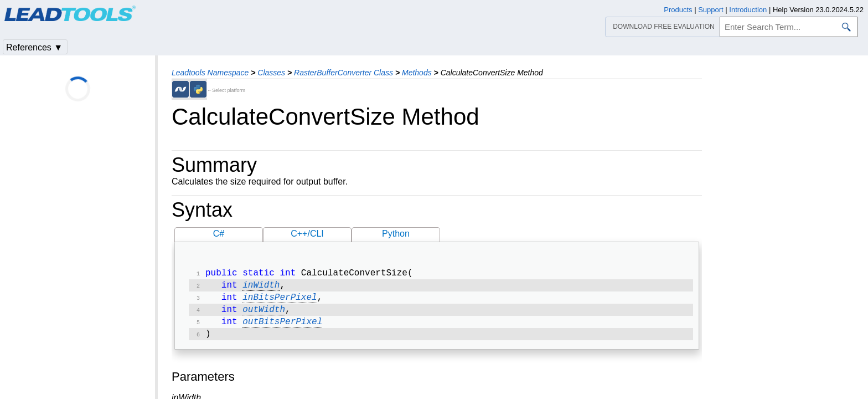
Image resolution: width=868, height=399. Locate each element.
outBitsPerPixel (282, 328)
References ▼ (34, 47)
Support (711, 10)
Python (396, 234)
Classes (271, 73)
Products (678, 10)
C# (219, 234)
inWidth (261, 288)
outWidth (264, 314)
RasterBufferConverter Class (343, 73)
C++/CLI (307, 234)
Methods (417, 73)
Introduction (748, 10)
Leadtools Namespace (210, 73)
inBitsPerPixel (280, 301)
